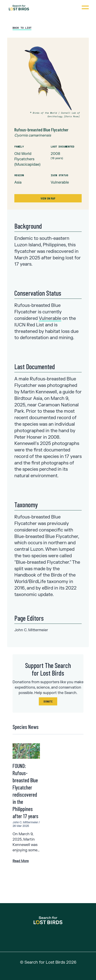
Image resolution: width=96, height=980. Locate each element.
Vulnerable (50, 318)
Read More (21, 861)
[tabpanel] (48, 124)
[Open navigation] (85, 7)
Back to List (22, 28)
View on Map (48, 198)
